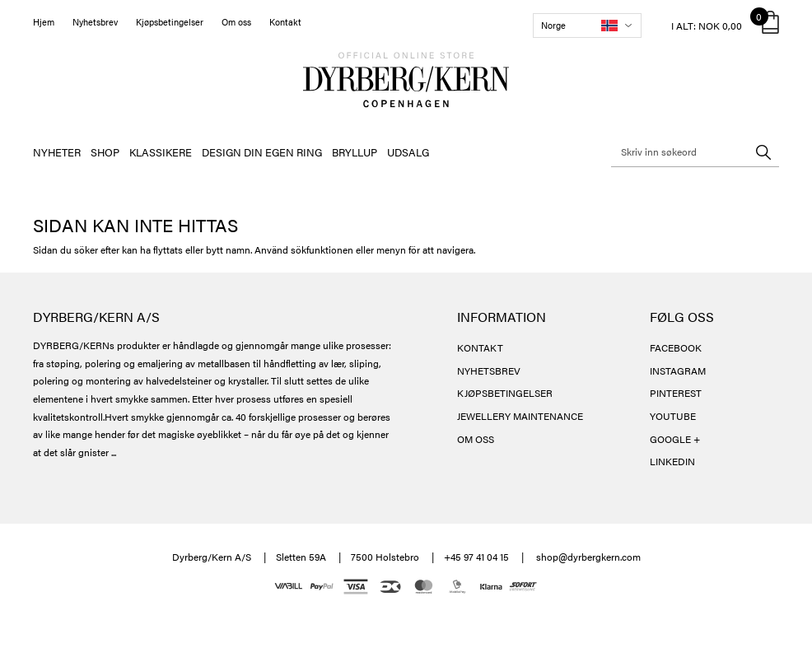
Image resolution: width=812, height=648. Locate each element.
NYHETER (57, 152)
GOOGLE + (675, 439)
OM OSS (476, 439)
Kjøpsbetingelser (170, 22)
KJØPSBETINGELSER (505, 393)
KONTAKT (480, 347)
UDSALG (408, 152)
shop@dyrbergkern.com (588, 557)
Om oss (236, 22)
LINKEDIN (672, 461)
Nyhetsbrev (95, 22)
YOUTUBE (673, 416)
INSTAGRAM (678, 371)
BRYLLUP (355, 152)
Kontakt (285, 22)
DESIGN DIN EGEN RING (262, 152)
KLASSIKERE (161, 152)
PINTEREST (676, 393)
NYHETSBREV (489, 371)
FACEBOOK (676, 347)
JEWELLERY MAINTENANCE (520, 416)
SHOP (105, 152)
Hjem (44, 22)
